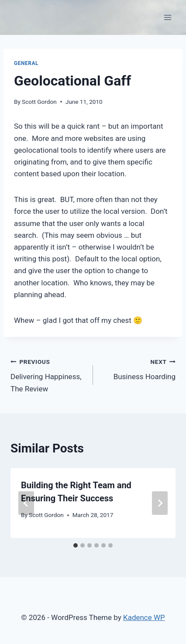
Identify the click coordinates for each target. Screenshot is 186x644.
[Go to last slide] (26, 503)
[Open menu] (167, 17)
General (26, 63)
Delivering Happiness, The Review (48, 374)
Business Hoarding (138, 368)
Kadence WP (144, 617)
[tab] (76, 545)
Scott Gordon (39, 102)
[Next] (160, 503)
